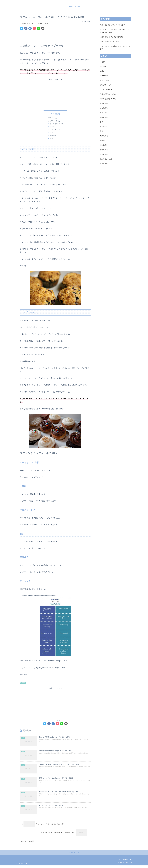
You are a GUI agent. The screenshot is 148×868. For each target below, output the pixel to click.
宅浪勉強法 (104, 117)
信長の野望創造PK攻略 (108, 94)
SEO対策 (103, 66)
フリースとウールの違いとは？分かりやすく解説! (115, 48)
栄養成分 (53, 136)
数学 (102, 131)
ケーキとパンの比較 (57, 124)
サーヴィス (54, 139)
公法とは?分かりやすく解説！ (110, 42)
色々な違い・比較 (106, 159)
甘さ (52, 133)
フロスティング (55, 130)
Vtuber (102, 71)
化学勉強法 (104, 103)
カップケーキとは (54, 121)
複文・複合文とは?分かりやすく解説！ (113, 25)
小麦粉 (52, 127)
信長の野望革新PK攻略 (108, 99)
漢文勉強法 (104, 145)
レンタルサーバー (106, 90)
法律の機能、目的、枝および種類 (111, 37)
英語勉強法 (104, 164)
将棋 (102, 122)
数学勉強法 (104, 136)
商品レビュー (105, 113)
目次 (53, 114)
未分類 (23, 684)
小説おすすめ (105, 127)
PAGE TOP (74, 855)
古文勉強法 (104, 108)
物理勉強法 (104, 150)
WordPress (104, 76)
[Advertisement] (55, 37)
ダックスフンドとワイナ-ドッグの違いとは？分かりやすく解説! (115, 31)
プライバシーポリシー (125, 862)
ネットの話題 (105, 80)
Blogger (103, 62)
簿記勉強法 (104, 154)
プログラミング (105, 85)
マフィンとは (53, 118)
